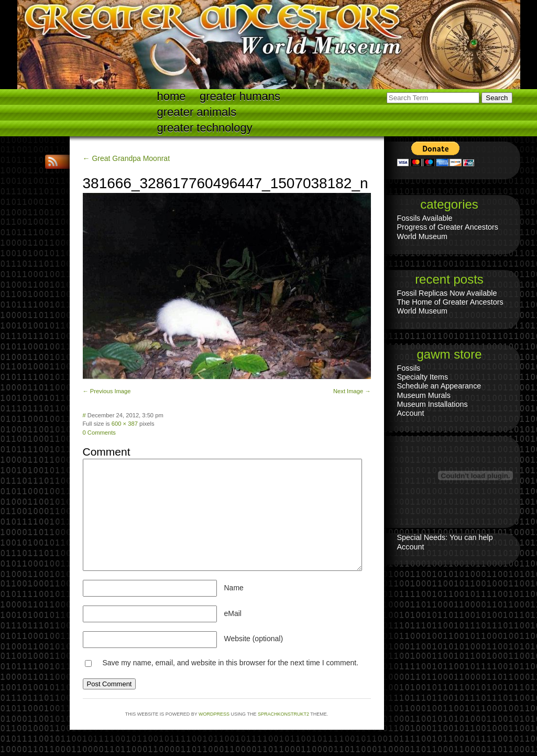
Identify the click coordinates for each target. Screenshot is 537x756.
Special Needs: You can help (445, 537)
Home (172, 96)
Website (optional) (254, 639)
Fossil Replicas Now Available (447, 293)
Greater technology (205, 128)
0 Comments (99, 433)
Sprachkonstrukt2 (283, 714)
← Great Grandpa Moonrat (127, 158)
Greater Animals (197, 112)
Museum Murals (424, 395)
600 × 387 (125, 424)
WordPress (214, 714)
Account (411, 413)
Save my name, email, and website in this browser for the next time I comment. (230, 663)
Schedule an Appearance (439, 386)
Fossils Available (425, 218)
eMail (233, 613)
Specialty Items (423, 377)
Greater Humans (240, 96)
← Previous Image (107, 391)
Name (234, 588)
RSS (54, 162)
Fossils (409, 368)
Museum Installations (432, 404)
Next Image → (352, 391)
